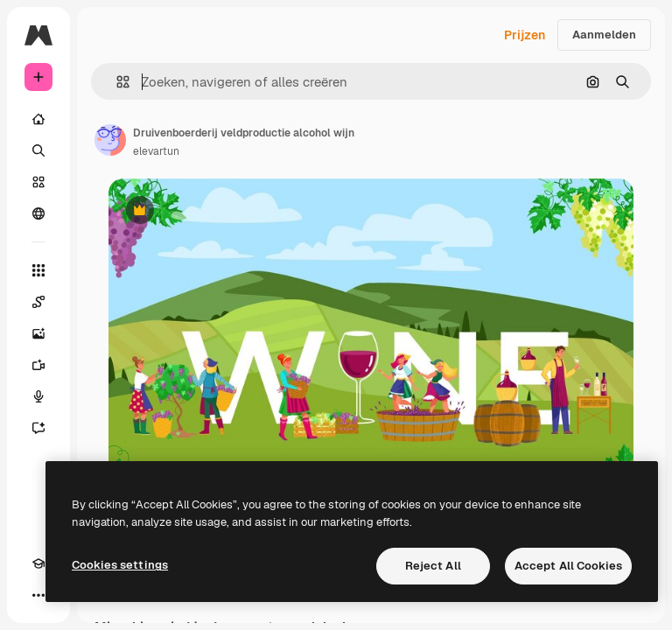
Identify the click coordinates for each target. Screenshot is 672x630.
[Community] (38, 213)
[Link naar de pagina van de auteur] (110, 140)
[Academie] (38, 563)
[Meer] (38, 595)
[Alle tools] (38, 270)
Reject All (433, 566)
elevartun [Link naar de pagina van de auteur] (156, 151)
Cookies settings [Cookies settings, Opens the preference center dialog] (120, 565)
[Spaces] (38, 302)
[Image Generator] (38, 333)
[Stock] (38, 182)
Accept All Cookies (568, 566)
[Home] (38, 119)
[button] (116, 82)
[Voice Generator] (38, 396)
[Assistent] (38, 428)
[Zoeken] (38, 150)
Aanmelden (604, 35)
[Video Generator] (38, 365)
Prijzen (525, 35)
